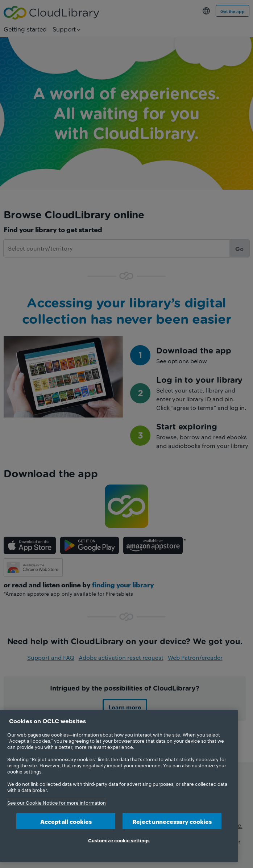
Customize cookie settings (119, 840)
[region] (119, 786)
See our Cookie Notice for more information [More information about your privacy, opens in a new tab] (57, 802)
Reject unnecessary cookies (172, 821)
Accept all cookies (66, 821)
